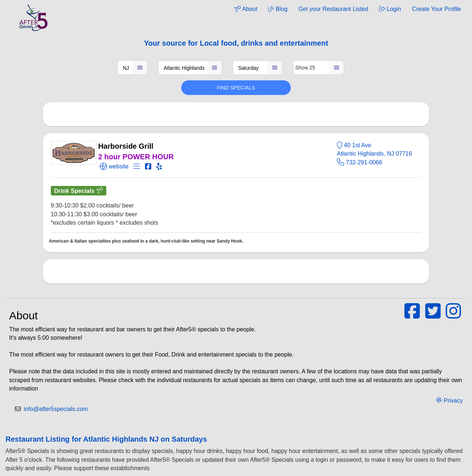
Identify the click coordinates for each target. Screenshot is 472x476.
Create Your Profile (437, 9)
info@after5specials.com (56, 409)
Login (390, 9)
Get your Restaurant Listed (333, 9)
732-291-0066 (359, 162)
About (246, 9)
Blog (278, 9)
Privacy (450, 401)
